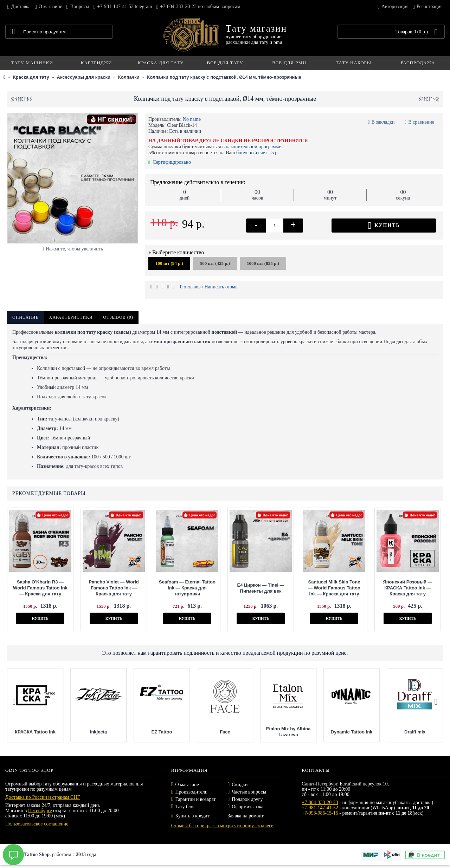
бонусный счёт (252, 153)
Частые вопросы (249, 792)
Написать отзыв (221, 287)
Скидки (240, 785)
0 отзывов (190, 287)
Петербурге (40, 811)
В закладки (383, 122)
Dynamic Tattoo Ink (395, 732)
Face (269, 732)
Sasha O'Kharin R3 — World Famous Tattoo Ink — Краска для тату (40, 588)
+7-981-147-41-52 (320, 808)
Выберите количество (178, 252)
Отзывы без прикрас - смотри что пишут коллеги (222, 826)
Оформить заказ (248, 807)
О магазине (187, 785)
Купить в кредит (190, 816)
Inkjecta (142, 732)
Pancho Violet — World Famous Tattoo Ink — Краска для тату (114, 588)
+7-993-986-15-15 (320, 813)
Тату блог (185, 807)
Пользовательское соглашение (37, 824)
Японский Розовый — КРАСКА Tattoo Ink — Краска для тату (407, 588)
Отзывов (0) (118, 317)
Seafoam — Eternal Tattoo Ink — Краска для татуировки (187, 588)
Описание (25, 317)
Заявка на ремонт (245, 816)
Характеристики (71, 317)
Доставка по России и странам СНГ (43, 797)
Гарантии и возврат (196, 799)
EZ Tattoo (205, 732)
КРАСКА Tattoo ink (79, 732)
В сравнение (421, 122)
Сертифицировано (170, 162)
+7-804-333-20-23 (320, 802)
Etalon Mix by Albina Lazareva (332, 732)
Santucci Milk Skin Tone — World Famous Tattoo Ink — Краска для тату (334, 588)
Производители (192, 792)
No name (192, 119)
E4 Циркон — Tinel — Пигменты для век (261, 588)
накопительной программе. (254, 147)
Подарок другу (247, 799)
